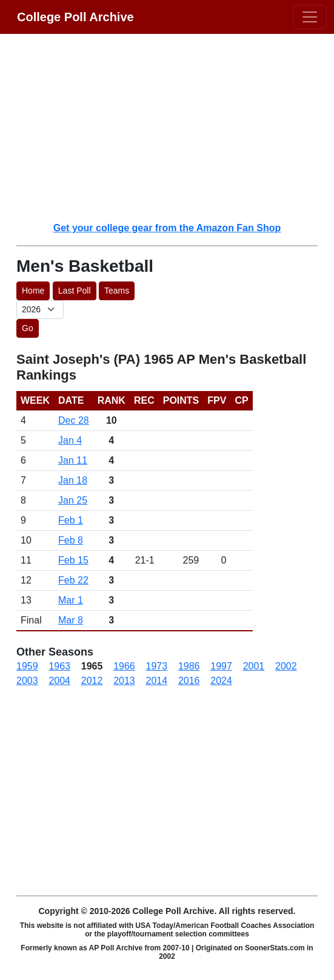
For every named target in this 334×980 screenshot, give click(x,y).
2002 (286, 666)
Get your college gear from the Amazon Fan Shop (167, 228)
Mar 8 (71, 620)
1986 (189, 666)
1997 (221, 666)
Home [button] (33, 291)
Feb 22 (73, 580)
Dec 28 (74, 420)
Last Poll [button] (75, 291)
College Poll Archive (75, 17)
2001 (254, 666)
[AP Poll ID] (40, 310)
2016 (189, 681)
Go (28, 328)
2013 (124, 681)
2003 (27, 681)
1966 (124, 666)
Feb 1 (71, 520)
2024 (221, 681)
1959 (27, 666)
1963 (59, 666)
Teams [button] (117, 291)
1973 (157, 666)
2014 (157, 681)
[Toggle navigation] (310, 17)
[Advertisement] (174, 127)
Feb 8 (71, 540)
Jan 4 (70, 440)
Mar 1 (71, 600)
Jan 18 (73, 480)
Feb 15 (73, 560)
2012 (92, 681)
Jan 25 (73, 500)
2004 (59, 681)
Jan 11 (73, 460)
